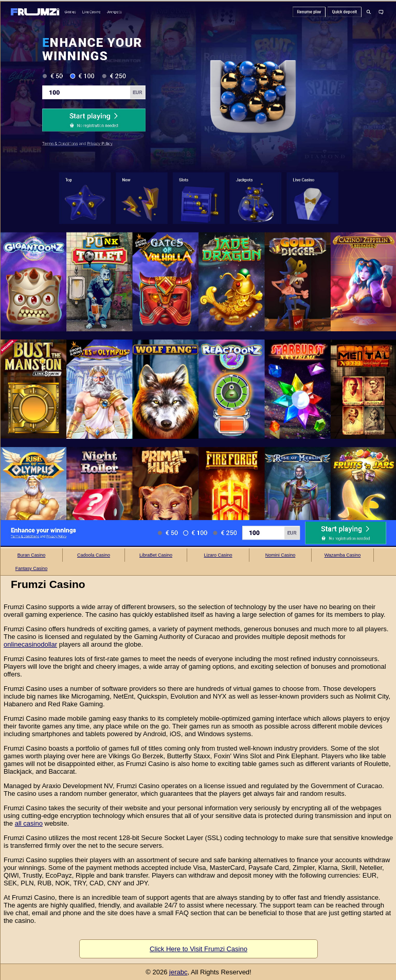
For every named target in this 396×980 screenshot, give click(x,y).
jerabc (178, 972)
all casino (29, 823)
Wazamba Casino (343, 555)
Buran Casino (32, 555)
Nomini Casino (281, 555)
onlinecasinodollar (30, 644)
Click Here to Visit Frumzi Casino (199, 949)
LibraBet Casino (156, 555)
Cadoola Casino (94, 555)
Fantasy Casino (32, 568)
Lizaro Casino (218, 555)
